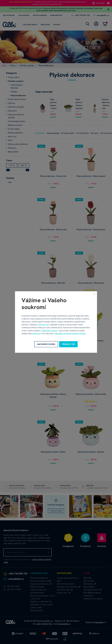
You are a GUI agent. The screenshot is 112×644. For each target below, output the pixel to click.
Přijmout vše (43, 325)
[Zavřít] (94, 294)
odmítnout (36, 333)
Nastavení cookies (50, 330)
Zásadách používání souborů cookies (70, 333)
